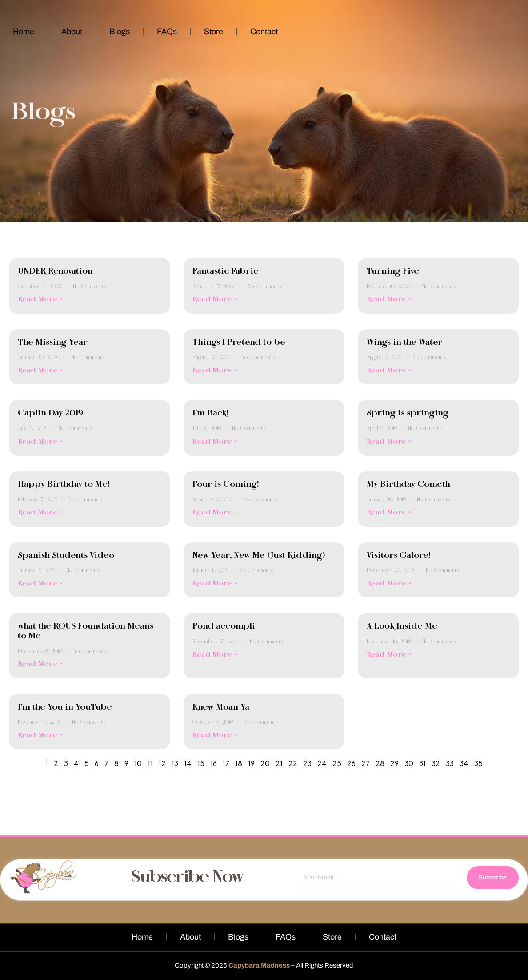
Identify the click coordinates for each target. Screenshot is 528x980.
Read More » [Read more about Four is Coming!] (215, 512)
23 (307, 763)
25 (337, 763)
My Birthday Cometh (408, 484)
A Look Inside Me (402, 626)
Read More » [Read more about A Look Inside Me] (389, 655)
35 (478, 763)
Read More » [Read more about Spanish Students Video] (40, 584)
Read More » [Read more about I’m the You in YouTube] (40, 735)
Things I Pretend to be (239, 343)
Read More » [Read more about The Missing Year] (40, 371)
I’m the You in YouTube (65, 707)
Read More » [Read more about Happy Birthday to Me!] (40, 512)
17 (226, 763)
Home (24, 32)
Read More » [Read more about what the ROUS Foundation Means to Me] (40, 664)
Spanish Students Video (66, 556)
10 (138, 763)
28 (380, 763)
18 (239, 763)
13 (175, 763)
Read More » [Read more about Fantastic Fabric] (215, 299)
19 (251, 763)
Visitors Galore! (398, 556)
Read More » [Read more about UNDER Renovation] (40, 299)
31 (422, 763)
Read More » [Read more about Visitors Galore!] (389, 584)
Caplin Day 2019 (50, 413)
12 (162, 763)
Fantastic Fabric (225, 271)
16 (214, 763)
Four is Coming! (226, 484)
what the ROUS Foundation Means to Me (86, 631)
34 (464, 763)
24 (322, 763)
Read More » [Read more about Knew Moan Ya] (215, 735)
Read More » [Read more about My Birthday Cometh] (389, 512)
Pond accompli (224, 626)
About (72, 32)
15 (201, 763)
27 (366, 763)
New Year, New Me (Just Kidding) (259, 556)
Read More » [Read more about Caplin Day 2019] (40, 442)
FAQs (167, 32)
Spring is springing (408, 413)
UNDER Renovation (55, 271)
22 (293, 763)
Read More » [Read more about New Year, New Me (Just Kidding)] (215, 584)
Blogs (120, 32)
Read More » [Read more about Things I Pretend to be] (215, 371)
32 (436, 763)
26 (351, 763)
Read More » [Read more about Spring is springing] (389, 442)
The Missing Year (53, 343)
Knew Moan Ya (221, 707)
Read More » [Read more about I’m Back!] (215, 442)
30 (409, 763)
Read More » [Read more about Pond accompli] (215, 655)
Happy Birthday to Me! (64, 484)
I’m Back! (210, 413)
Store (214, 32)
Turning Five (393, 271)
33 (450, 763)
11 (150, 763)
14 (188, 763)
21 (279, 763)
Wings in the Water (404, 343)
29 (394, 763)
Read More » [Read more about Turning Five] (389, 299)
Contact (264, 32)
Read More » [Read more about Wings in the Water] (389, 371)
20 (265, 763)
